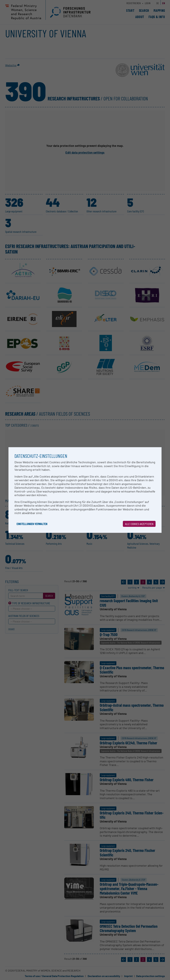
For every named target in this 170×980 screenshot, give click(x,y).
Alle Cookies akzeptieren (139, 524)
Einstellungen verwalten (32, 524)
